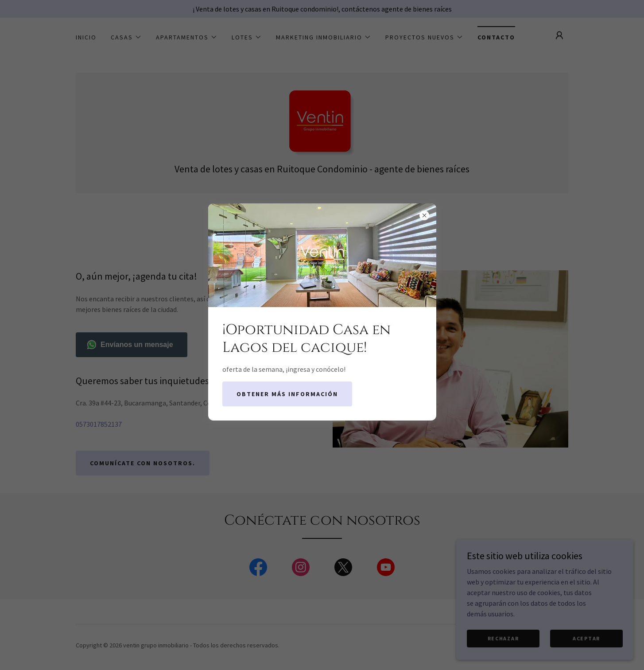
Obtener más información (287, 394)
